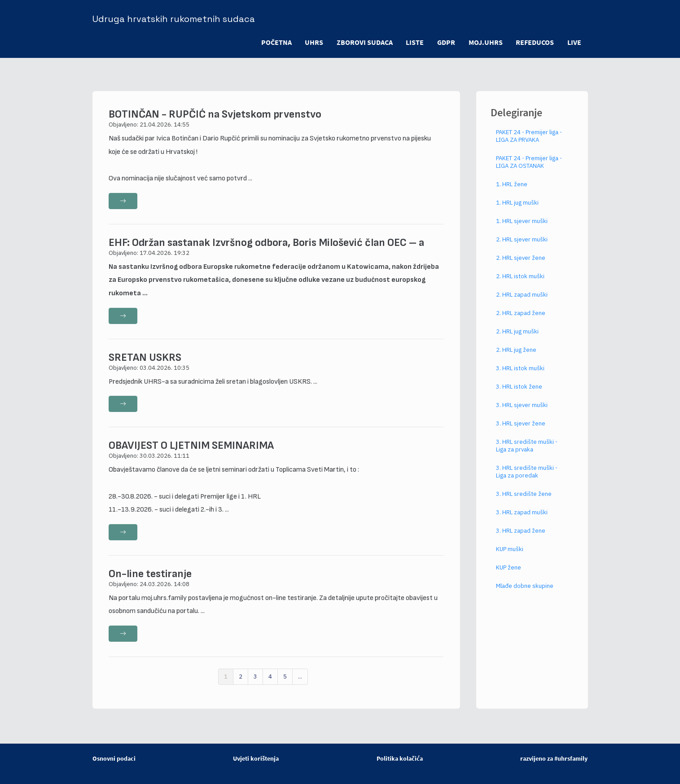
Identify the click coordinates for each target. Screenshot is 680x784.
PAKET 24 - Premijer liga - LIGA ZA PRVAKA (529, 141)
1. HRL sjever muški (522, 226)
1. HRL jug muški (517, 208)
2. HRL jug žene (516, 355)
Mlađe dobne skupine (525, 591)
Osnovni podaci (114, 758)
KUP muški (510, 554)
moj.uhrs (485, 42)
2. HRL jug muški (517, 337)
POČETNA (275, 42)
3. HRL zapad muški (522, 518)
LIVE (574, 42)
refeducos (535, 42)
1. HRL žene (512, 190)
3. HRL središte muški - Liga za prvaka (527, 451)
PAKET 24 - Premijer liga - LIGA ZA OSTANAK (529, 167)
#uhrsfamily (571, 758)
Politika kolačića (400, 758)
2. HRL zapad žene (521, 318)
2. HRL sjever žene (521, 263)
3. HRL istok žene (519, 392)
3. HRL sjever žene (521, 429)
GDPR (446, 42)
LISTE (414, 42)
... (300, 682)
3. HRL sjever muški (522, 410)
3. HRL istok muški (520, 374)
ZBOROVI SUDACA (364, 42)
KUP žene (509, 573)
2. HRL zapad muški (522, 300)
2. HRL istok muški (520, 282)
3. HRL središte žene (524, 499)
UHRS (313, 42)
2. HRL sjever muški (522, 245)
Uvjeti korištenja (256, 758)
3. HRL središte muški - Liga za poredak (527, 477)
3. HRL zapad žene (521, 536)
